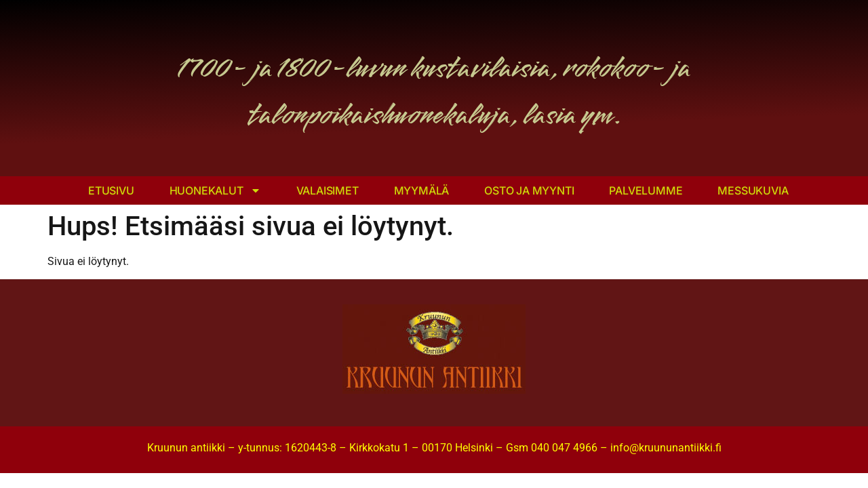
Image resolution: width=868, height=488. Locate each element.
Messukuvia (753, 190)
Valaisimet (328, 190)
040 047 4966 (564, 448)
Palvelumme (646, 190)
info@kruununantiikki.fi (666, 448)
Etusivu (111, 190)
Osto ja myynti (529, 190)
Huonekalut (215, 190)
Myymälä (422, 190)
